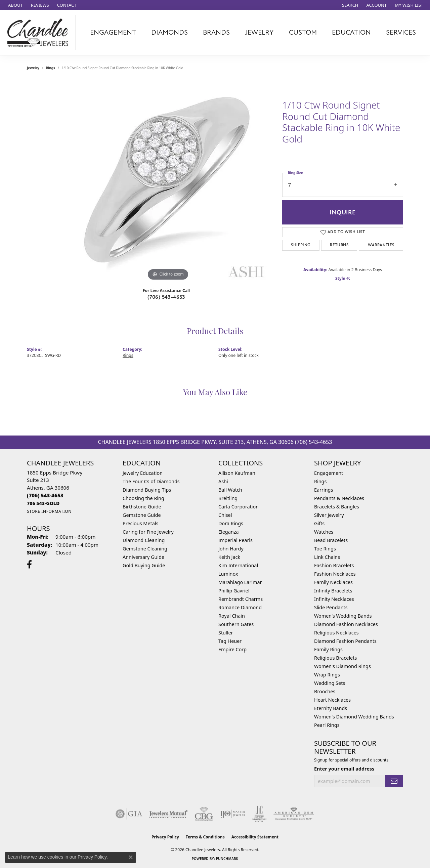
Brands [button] (216, 32)
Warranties (381, 245)
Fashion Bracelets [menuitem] (334, 565)
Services (401, 32)
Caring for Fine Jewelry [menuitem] (148, 532)
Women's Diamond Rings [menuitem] (342, 666)
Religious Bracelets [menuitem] (335, 658)
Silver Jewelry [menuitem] (329, 515)
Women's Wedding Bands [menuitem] (343, 616)
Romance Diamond (240, 607)
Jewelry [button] (259, 32)
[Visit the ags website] (294, 814)
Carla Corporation (239, 507)
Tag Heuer (230, 641)
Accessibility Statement (255, 837)
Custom (303, 32)
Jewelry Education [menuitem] (143, 473)
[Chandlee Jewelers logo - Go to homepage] (39, 33)
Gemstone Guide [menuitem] (142, 515)
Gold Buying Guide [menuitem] (144, 565)
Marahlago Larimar (240, 582)
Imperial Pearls (235, 540)
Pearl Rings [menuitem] (327, 725)
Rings (51, 68)
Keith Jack (229, 557)
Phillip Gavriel (234, 591)
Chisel (225, 515)
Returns (339, 245)
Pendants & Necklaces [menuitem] (339, 498)
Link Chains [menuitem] (327, 557)
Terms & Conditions (205, 837)
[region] (168, 181)
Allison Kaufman (237, 473)
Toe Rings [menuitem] (325, 549)
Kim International (238, 565)
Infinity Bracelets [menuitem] (333, 591)
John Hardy (231, 549)
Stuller (226, 633)
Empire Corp (232, 649)
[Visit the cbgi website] (204, 814)
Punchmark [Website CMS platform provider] (227, 859)
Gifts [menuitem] (319, 523)
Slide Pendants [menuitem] (331, 607)
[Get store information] (49, 511)
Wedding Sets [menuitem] (330, 683)
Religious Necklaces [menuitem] (336, 633)
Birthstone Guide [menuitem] (142, 507)
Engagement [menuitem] (329, 473)
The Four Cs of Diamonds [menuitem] (151, 481)
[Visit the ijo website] (233, 814)
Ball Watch (230, 490)
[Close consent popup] (131, 857)
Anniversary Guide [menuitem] (143, 557)
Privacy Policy (165, 837)
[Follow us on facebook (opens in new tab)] (29, 565)
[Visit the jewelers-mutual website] (168, 814)
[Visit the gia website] (129, 814)
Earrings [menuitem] (324, 490)
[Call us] (43, 503)
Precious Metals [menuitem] (140, 523)
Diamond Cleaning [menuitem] (144, 540)
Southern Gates (236, 624)
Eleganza (228, 532)
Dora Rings (231, 523)
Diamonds (169, 32)
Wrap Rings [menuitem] (327, 675)
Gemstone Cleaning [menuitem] (145, 549)
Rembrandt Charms (241, 599)
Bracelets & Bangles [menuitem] (337, 507)
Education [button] (351, 32)
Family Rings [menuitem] (328, 649)
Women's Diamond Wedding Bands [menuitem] (354, 717)
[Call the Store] (45, 495)
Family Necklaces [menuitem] (333, 582)
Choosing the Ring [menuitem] (143, 498)
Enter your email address (344, 769)
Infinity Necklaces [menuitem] (334, 599)
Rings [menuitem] (320, 481)
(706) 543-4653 (166, 297)
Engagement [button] (113, 32)
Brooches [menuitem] (325, 691)
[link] (15, 5)
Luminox (228, 574)
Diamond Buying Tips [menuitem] (147, 490)
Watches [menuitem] (324, 532)
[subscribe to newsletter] (394, 781)
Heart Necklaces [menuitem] (332, 700)
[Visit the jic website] (259, 814)
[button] (350, 5)
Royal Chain (232, 616)
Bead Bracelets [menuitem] (331, 540)
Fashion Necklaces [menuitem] (335, 574)
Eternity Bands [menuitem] (331, 708)
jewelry (33, 68)
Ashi (223, 481)
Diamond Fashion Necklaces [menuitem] (346, 624)
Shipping (301, 245)
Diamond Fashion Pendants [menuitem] (345, 641)
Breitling (228, 498)
